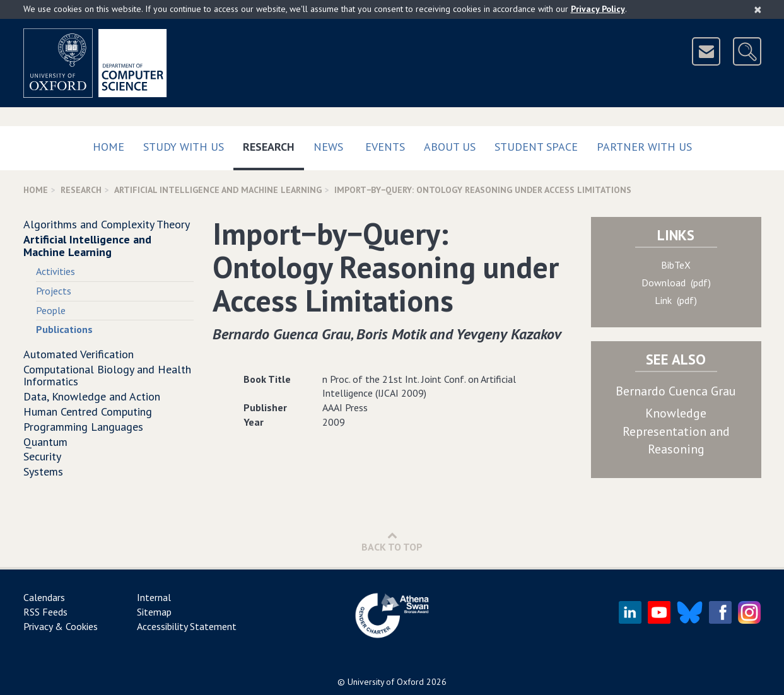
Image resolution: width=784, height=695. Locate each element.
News (328, 147)
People (51, 310)
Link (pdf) (676, 300)
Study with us (184, 147)
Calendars (44, 597)
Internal (154, 597)
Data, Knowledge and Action (92, 396)
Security (42, 456)
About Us (450, 147)
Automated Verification (79, 354)
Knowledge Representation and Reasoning (676, 431)
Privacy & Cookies (61, 626)
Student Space (536, 147)
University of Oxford (386, 682)
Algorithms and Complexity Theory (107, 224)
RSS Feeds (45, 612)
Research (273, 144)
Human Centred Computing (88, 412)
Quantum (45, 442)
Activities (56, 271)
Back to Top (392, 541)
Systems (43, 471)
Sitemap (154, 612)
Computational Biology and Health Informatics (107, 376)
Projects (54, 291)
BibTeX (676, 265)
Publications (64, 329)
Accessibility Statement (187, 626)
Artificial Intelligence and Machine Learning (218, 190)
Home (108, 147)
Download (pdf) (676, 283)
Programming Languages (83, 427)
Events (385, 147)
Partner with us (644, 147)
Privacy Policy (598, 9)
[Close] (758, 9)
